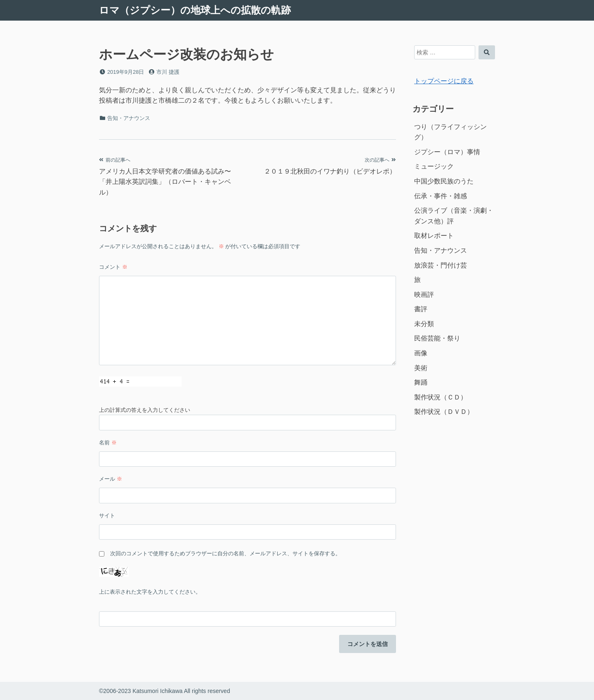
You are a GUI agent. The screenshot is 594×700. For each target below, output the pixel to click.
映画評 (424, 295)
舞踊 (421, 382)
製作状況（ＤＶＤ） (444, 412)
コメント (113, 267)
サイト (107, 516)
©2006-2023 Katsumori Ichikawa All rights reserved (165, 691)
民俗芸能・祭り (437, 338)
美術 (421, 368)
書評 (421, 309)
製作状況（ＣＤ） (441, 397)
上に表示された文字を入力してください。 (150, 592)
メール (111, 479)
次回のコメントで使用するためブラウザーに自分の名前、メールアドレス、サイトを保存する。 (225, 553)
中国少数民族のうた (444, 181)
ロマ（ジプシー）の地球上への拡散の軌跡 (195, 10)
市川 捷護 (168, 72)
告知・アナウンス (129, 118)
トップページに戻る (444, 81)
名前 (108, 443)
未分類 (424, 324)
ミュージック (434, 166)
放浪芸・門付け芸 (441, 265)
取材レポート (434, 236)
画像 (421, 353)
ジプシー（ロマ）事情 (447, 152)
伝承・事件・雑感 (441, 196)
